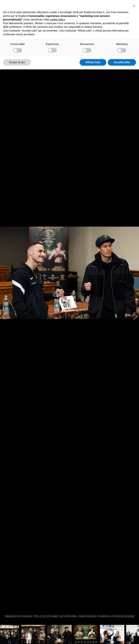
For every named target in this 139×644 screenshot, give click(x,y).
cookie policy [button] (57, 20)
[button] (134, 6)
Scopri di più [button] (17, 62)
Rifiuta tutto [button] (93, 62)
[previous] (7, 316)
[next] (132, 316)
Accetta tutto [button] (122, 62)
